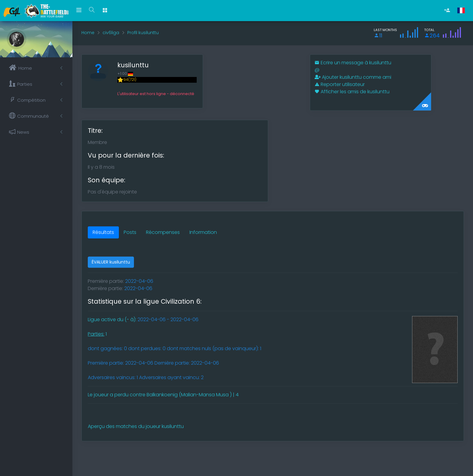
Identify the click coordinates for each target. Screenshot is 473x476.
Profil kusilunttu (143, 33)
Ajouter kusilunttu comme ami (353, 77)
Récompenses (163, 232)
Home (88, 33)
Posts (130, 232)
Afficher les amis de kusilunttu (352, 92)
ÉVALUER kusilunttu (111, 262)
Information (203, 232)
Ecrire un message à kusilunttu (353, 63)
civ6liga (111, 33)
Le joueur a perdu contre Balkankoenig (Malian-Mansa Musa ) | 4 (163, 395)
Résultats (103, 232)
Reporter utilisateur (340, 84)
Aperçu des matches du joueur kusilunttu (136, 426)
